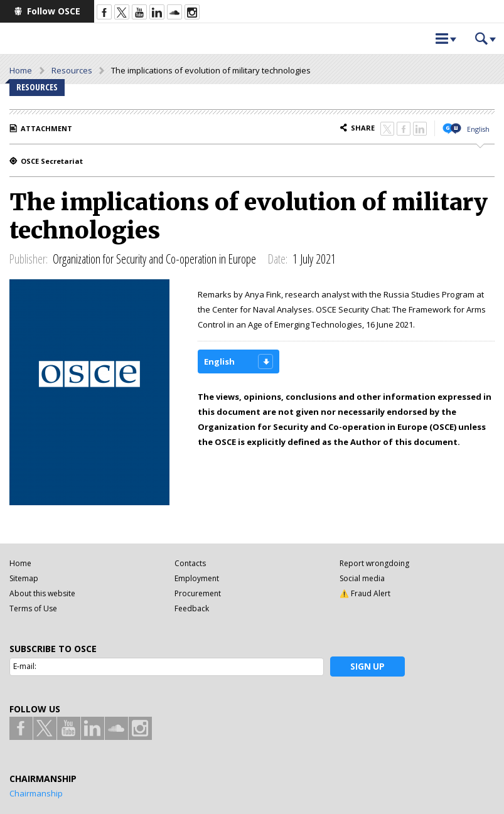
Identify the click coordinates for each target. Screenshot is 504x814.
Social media (362, 578)
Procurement (198, 593)
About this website (42, 593)
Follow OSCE (54, 11)
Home (21, 70)
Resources (72, 70)
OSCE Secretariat (52, 161)
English (478, 129)
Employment (197, 578)
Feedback (192, 608)
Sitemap (24, 578)
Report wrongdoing (374, 563)
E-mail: (25, 666)
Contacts (190, 563)
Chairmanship (36, 793)
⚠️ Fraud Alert (365, 593)
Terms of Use (33, 608)
